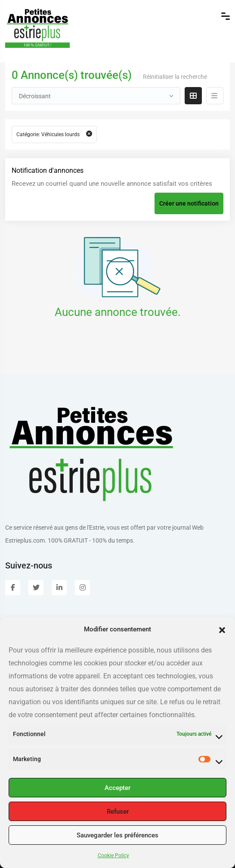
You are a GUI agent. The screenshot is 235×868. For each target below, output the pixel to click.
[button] (222, 629)
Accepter (117, 788)
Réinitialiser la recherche (175, 77)
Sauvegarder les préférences (117, 835)
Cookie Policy (113, 856)
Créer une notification (189, 203)
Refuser (118, 812)
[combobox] (96, 96)
